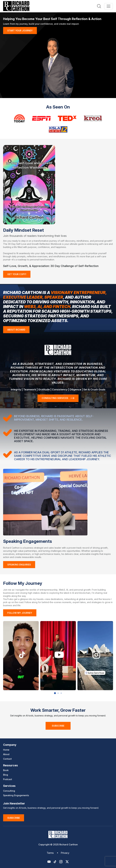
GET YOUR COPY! (17, 274)
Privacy (65, 853)
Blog (6, 775)
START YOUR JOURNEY (20, 31)
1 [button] (55, 693)
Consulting (9, 791)
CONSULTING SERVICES (58, 398)
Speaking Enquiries (19, 565)
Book (6, 770)
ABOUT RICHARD (16, 330)
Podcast (8, 779)
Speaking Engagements (16, 795)
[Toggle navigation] (109, 6)
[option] (21, 656)
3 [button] (61, 693)
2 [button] (58, 693)
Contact (7, 759)
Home (6, 750)
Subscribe (58, 726)
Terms (50, 853)
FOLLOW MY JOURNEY (20, 613)
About (6, 754)
